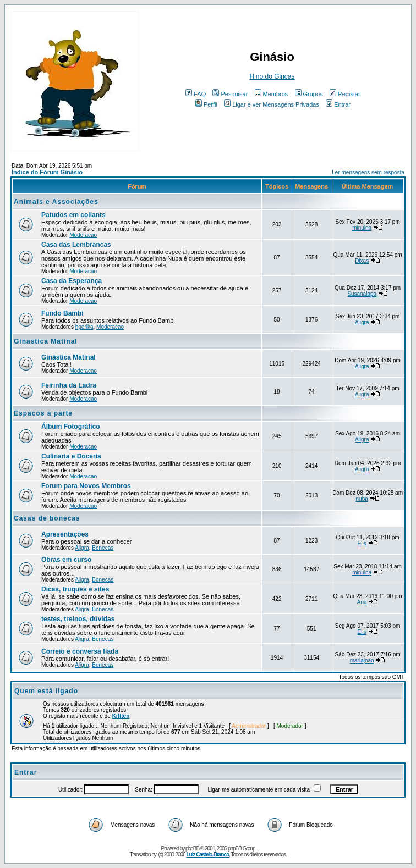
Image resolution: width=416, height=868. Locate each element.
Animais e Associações (56, 202)
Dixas (362, 261)
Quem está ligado (46, 691)
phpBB (192, 848)
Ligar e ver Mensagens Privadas (272, 104)
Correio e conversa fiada (80, 651)
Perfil (206, 104)
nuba (362, 499)
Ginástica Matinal (69, 357)
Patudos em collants (73, 215)
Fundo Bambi (62, 313)
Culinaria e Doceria (71, 456)
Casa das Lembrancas (76, 245)
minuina (362, 228)
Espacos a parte (43, 413)
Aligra (362, 322)
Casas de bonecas (47, 518)
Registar (345, 94)
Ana (362, 602)
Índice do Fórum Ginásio (47, 172)
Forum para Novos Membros (86, 486)
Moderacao (83, 235)
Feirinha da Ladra (69, 385)
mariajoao (362, 660)
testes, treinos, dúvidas (78, 619)
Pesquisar (230, 94)
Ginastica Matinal (46, 341)
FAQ (196, 94)
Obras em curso (66, 560)
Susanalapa (362, 294)
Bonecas (103, 548)
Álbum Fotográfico (71, 427)
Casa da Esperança (72, 281)
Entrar (338, 104)
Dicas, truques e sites (75, 589)
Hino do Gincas (272, 76)
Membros (272, 94)
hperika (84, 327)
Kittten (121, 716)
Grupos (309, 94)
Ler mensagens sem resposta (368, 172)
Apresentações (65, 534)
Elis (362, 543)
